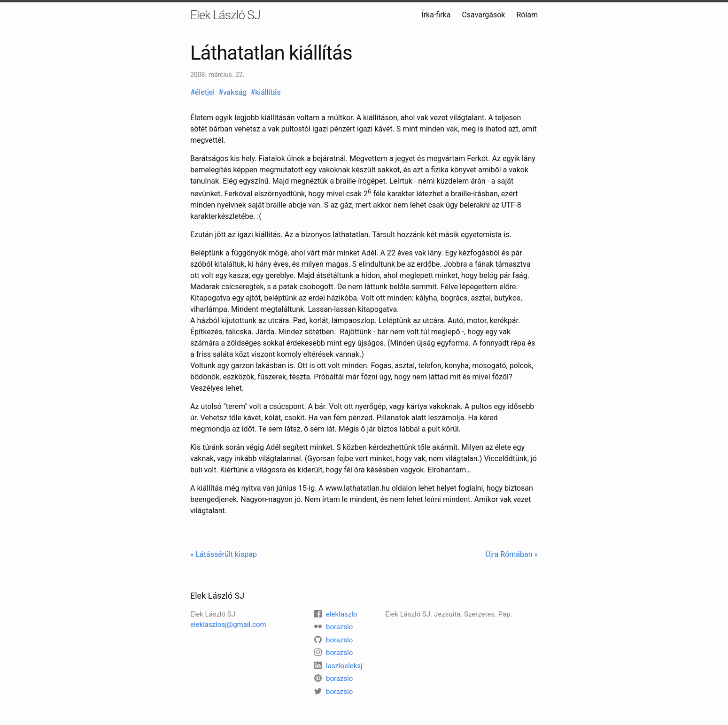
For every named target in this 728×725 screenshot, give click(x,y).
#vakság (233, 92)
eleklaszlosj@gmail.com (228, 625)
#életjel (203, 92)
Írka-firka (436, 15)
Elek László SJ (225, 15)
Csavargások (483, 15)
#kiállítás (266, 92)
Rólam (527, 15)
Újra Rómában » (511, 554)
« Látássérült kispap (224, 554)
